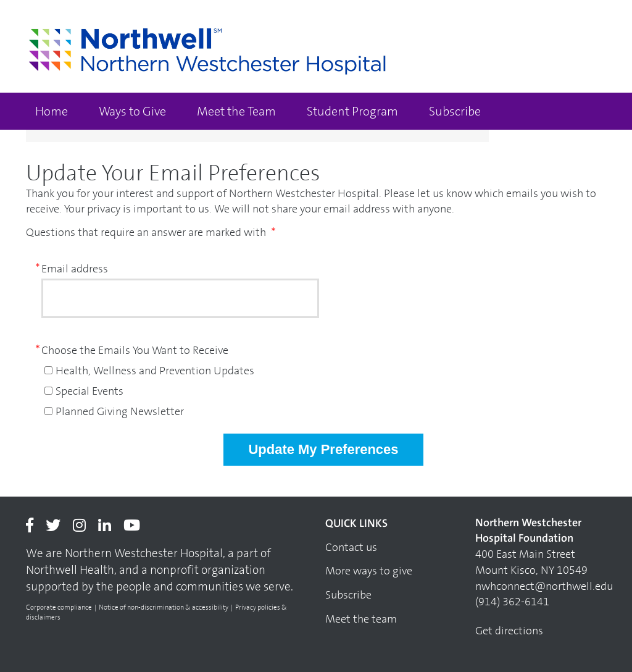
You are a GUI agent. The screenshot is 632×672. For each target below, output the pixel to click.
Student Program (352, 111)
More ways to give (369, 571)
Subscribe (455, 111)
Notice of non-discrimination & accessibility (164, 607)
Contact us (351, 547)
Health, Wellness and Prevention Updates (155, 371)
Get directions (509, 631)
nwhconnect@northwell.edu (544, 586)
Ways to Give (132, 111)
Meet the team (361, 619)
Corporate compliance (59, 607)
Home (52, 111)
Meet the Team (236, 111)
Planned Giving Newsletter (120, 411)
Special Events (89, 391)
